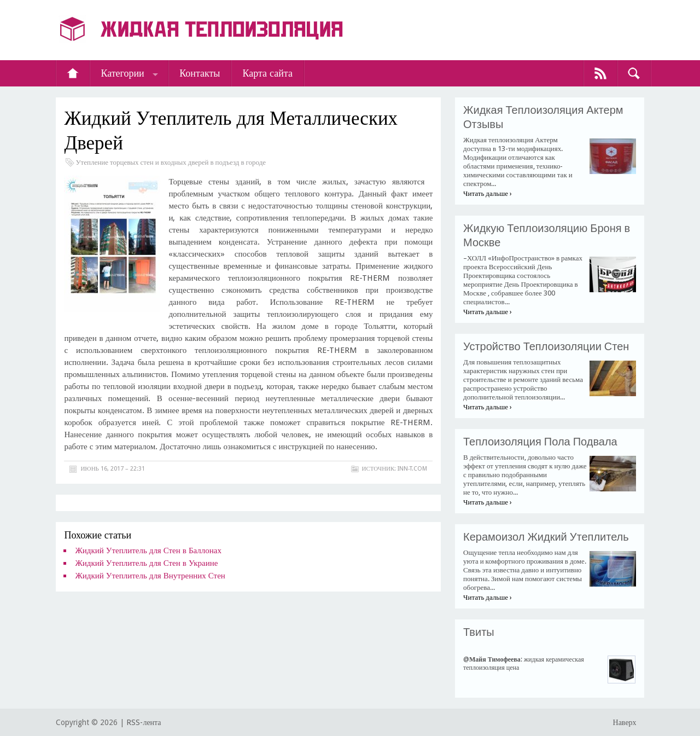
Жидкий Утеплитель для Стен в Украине (146, 563)
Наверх (625, 722)
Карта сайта (267, 73)
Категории (122, 73)
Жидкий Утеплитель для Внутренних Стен (150, 576)
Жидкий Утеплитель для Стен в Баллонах (148, 550)
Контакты (200, 73)
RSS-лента (144, 722)
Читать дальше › (488, 193)
